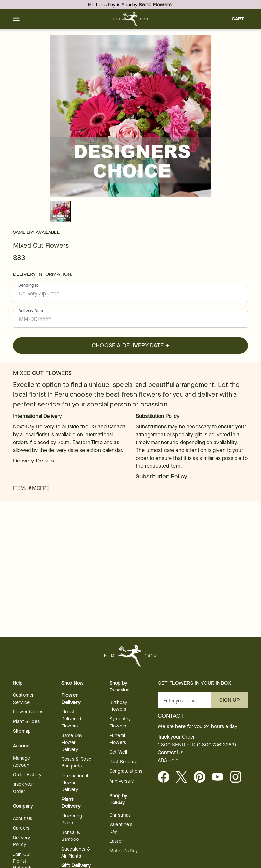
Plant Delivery (71, 803)
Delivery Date (31, 311)
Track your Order (24, 788)
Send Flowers (155, 5)
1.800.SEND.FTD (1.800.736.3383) (197, 745)
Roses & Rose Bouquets (76, 763)
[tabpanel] (130, 116)
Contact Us (171, 753)
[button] (16, 19)
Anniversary (122, 781)
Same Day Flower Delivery (72, 743)
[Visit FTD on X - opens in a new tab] (184, 777)
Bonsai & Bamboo (71, 836)
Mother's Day (124, 851)
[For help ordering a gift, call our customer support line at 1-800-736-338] (131, 19)
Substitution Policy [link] (161, 476)
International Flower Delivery (75, 783)
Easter (116, 841)
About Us (23, 818)
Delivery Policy (21, 841)
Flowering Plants (72, 819)
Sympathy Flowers (120, 722)
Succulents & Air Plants (76, 853)
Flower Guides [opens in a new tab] (28, 712)
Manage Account (22, 762)
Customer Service (23, 699)
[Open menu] (16, 19)
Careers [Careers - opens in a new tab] (21, 828)
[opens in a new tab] (220, 777)
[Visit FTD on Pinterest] (202, 777)
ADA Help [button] (168, 761)
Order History (27, 775)
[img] (130, 116)
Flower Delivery (71, 699)
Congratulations (126, 771)
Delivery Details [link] (34, 461)
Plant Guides (26, 721)
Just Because (124, 762)
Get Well (118, 752)
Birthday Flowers (118, 706)
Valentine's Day (121, 828)
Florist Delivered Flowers (71, 719)
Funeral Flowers (118, 739)
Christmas (120, 815)
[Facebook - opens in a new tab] (166, 777)
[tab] (130, 116)
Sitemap (22, 731)
